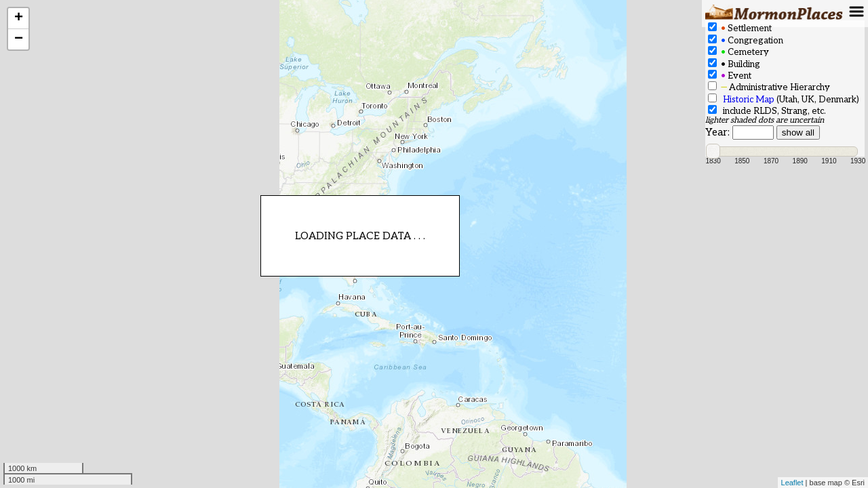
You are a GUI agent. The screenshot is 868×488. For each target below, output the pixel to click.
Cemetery (738, 52)
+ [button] (19, 18)
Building (734, 64)
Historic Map (749, 100)
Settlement (740, 28)
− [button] (19, 39)
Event (730, 76)
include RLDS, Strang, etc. (767, 111)
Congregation (746, 40)
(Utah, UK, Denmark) (784, 99)
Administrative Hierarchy (769, 87)
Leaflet (792, 483)
